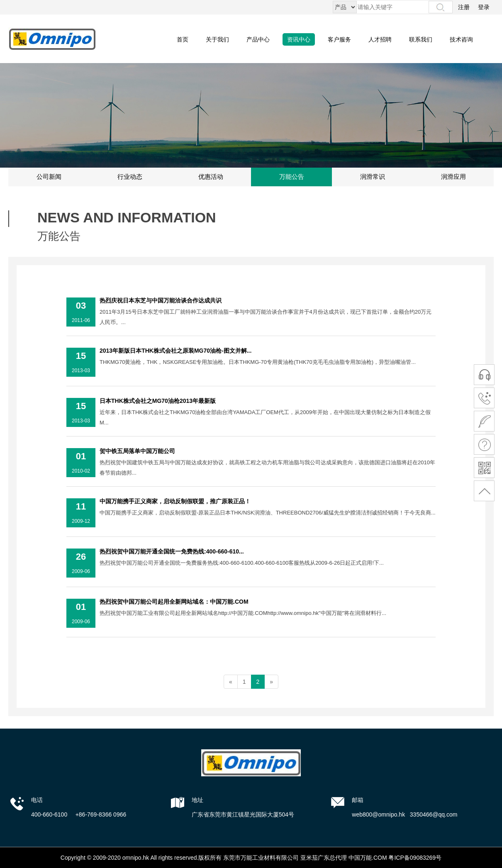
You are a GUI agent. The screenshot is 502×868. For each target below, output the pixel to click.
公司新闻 (49, 177)
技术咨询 (461, 39)
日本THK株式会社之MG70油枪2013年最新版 (158, 401)
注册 (464, 7)
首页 (183, 39)
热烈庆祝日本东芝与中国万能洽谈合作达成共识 (161, 300)
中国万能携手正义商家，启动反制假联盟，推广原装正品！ (175, 501)
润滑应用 (453, 177)
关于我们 (217, 39)
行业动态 (130, 177)
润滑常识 (373, 177)
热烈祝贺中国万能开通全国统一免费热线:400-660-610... (172, 551)
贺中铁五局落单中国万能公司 (137, 451)
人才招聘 (380, 39)
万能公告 (292, 177)
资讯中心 (299, 39)
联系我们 (421, 39)
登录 (484, 7)
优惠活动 (211, 177)
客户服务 (339, 39)
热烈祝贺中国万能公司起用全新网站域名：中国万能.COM (174, 602)
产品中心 (258, 39)
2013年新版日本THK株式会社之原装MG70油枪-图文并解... (175, 351)
